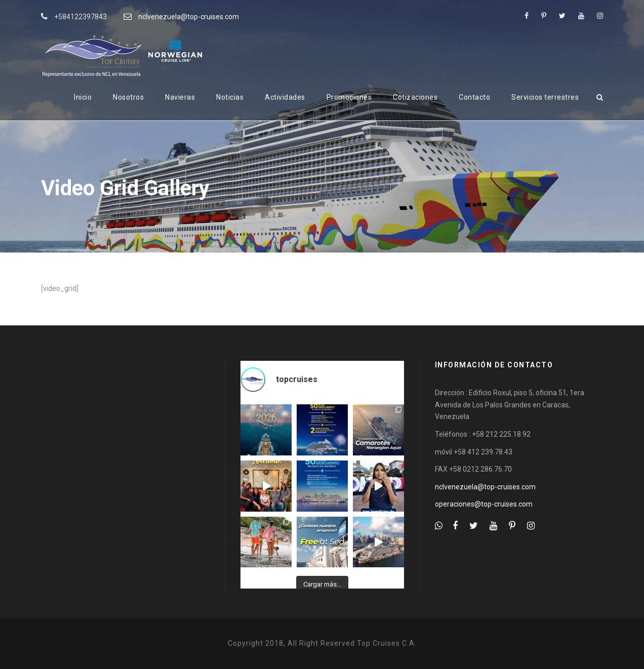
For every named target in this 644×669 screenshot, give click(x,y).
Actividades (285, 97)
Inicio (83, 97)
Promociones (349, 97)
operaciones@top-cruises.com (484, 504)
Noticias (230, 97)
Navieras (180, 97)
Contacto (474, 97)
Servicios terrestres (545, 97)
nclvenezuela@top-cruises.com (189, 17)
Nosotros (128, 97)
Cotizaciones (415, 97)
